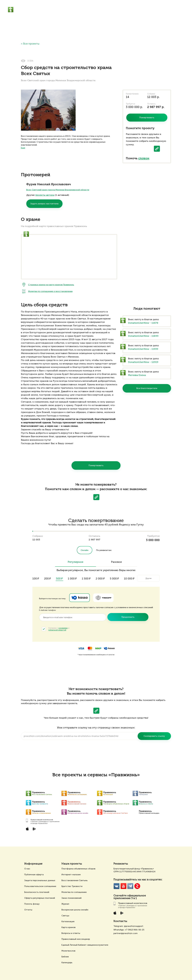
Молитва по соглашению (74, 892)
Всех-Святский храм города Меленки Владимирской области (58, 190)
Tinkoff (103, 598)
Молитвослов (68, 951)
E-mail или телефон (47, 610)
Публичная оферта (34, 874)
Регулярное (76, 562)
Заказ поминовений (71, 898)
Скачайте (120, 896)
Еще (23, 148)
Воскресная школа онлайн (75, 910)
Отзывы (144, 10)
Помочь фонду (32, 904)
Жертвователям (102, 10)
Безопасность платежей (37, 892)
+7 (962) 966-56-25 (134, 930)
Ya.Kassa (79, 598)
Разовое (116, 562)
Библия (65, 957)
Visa (81, 648)
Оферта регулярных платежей (40, 898)
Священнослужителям (125, 10)
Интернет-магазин (71, 874)
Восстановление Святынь (75, 880)
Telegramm (130, 886)
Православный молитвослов (65, 8)
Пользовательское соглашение (40, 886)
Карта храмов (68, 927)
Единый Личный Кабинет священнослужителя (85, 945)
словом (144, 158)
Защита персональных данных (40, 880)
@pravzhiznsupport (134, 926)
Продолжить (128, 617)
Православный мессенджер (76, 939)
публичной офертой (57, 630)
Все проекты (31, 44)
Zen (137, 886)
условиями (63, 628)
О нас (27, 869)
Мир (98, 648)
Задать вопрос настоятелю (44, 204)
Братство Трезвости (72, 886)
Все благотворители (147, 388)
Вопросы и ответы (71, 933)
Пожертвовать (96, 465)
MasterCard (90, 648)
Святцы (65, 916)
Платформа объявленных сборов (78, 869)
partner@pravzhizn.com (126, 933)
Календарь (67, 962)
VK (116, 886)
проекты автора (45, 195)
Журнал (65, 904)
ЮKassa (109, 648)
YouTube (123, 886)
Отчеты (28, 910)
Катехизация (68, 921)
